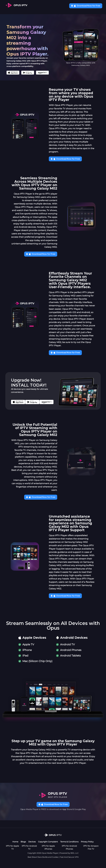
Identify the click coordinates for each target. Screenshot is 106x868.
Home (15, 842)
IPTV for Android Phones (69, 847)
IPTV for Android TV (29, 847)
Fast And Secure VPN (69, 857)
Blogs (23, 842)
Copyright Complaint (48, 842)
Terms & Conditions (69, 842)
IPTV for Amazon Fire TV (91, 847)
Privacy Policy (87, 842)
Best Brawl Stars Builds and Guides (43, 857)
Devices (32, 842)
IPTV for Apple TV (12, 847)
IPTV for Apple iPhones (48, 847)
